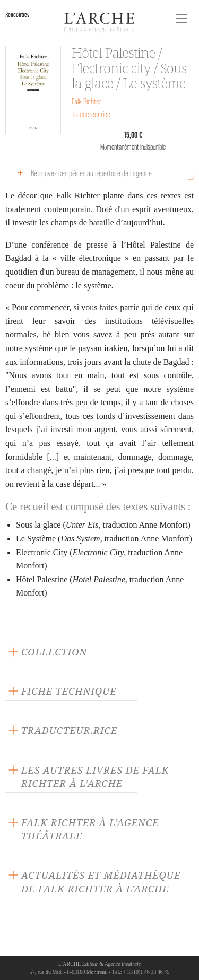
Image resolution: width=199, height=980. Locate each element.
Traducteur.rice (91, 114)
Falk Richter (86, 102)
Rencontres (17, 15)
